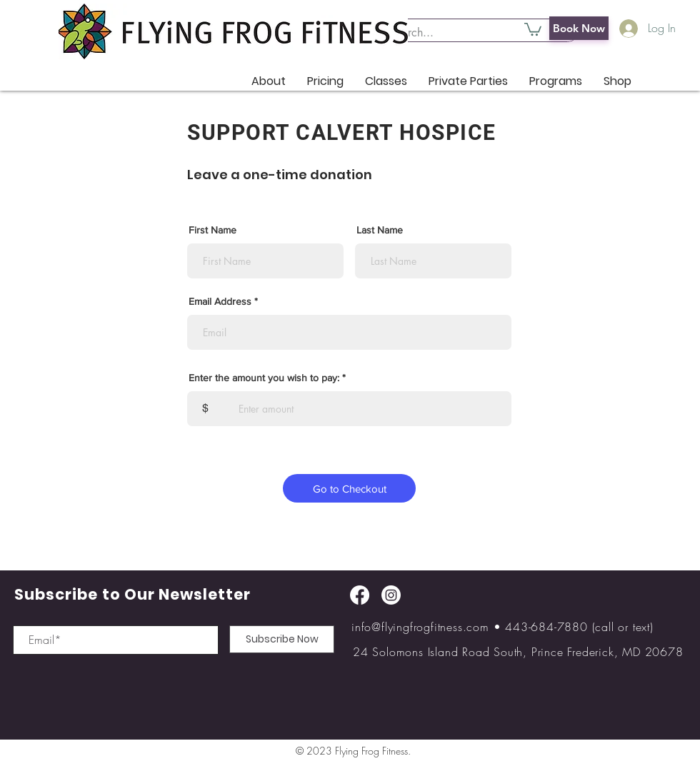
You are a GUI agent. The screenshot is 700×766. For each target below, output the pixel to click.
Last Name (380, 230)
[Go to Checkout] (349, 488)
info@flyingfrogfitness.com (420, 627)
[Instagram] (391, 595)
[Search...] (469, 33)
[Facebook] (360, 595)
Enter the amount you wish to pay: (264, 378)
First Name (212, 230)
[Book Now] (579, 28)
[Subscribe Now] (282, 639)
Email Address (220, 301)
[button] (533, 29)
